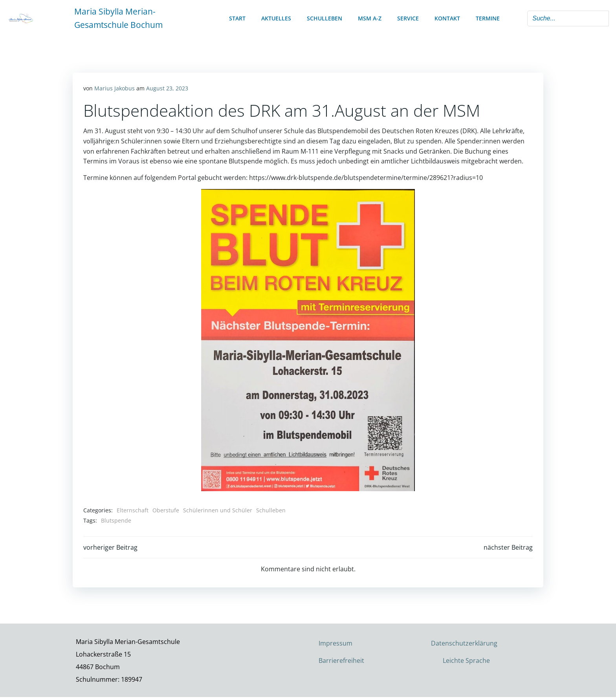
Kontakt (447, 18)
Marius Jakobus (115, 87)
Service (408, 18)
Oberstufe (166, 509)
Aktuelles (276, 18)
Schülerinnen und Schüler (218, 509)
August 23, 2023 (168, 87)
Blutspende (116, 519)
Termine (488, 18)
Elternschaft (133, 509)
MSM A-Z (370, 18)
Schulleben (324, 18)
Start (237, 18)
